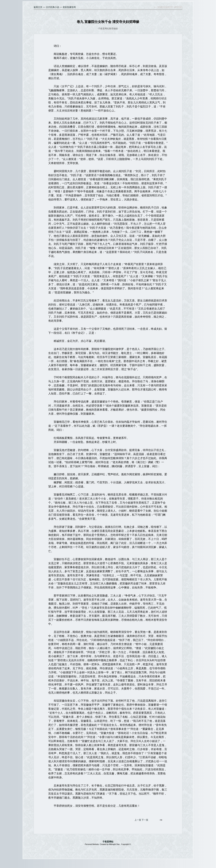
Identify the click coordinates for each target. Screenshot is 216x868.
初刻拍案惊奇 (69, 7)
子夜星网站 (108, 842)
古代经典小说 (52, 7)
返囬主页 (38, 7)
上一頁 (138, 820)
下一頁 (145, 820)
